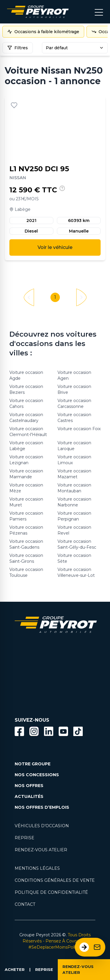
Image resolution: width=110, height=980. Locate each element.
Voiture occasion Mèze (26, 488)
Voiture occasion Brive (74, 389)
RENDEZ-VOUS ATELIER (78, 969)
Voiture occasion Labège (26, 446)
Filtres (18, 48)
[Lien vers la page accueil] (38, 12)
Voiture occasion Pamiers (26, 516)
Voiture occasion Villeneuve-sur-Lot (76, 572)
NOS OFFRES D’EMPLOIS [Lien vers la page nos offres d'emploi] (42, 807)
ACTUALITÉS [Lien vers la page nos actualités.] (29, 796)
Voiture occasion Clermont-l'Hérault (28, 432)
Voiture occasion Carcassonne (74, 403)
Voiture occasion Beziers (26, 389)
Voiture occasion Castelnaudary (26, 418)
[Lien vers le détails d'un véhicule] (55, 178)
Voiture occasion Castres (74, 418)
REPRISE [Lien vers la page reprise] (24, 838)
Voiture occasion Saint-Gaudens (26, 544)
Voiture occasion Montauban (74, 488)
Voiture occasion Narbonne (74, 502)
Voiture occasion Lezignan (26, 460)
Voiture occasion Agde (26, 375)
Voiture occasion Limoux (74, 460)
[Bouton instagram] (34, 731)
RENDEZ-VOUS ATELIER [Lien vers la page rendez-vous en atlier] (41, 850)
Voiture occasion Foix (79, 429)
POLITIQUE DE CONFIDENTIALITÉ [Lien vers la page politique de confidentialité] (51, 892)
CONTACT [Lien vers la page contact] (25, 904)
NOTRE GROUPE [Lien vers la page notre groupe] (33, 764)
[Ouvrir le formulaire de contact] (90, 947)
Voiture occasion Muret (26, 502)
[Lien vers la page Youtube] (63, 732)
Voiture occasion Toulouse (26, 572)
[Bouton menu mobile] (99, 12)
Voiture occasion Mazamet (74, 474)
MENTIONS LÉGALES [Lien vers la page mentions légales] (37, 868)
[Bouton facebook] (19, 731)
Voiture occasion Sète (74, 558)
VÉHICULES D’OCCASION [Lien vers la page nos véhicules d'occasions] (42, 826)
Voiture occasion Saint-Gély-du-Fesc (77, 544)
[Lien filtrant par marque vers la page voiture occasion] (23, 656)
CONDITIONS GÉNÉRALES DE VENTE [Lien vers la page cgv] (55, 880)
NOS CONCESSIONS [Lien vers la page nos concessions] (37, 775)
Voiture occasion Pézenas (26, 530)
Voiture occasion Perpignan (74, 516)
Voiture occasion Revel (74, 530)
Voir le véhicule (55, 247)
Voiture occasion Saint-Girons (26, 558)
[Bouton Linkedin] (49, 731)
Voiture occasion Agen (74, 375)
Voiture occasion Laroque (74, 446)
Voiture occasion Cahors (26, 403)
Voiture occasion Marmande (26, 474)
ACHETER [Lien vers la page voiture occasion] (15, 969)
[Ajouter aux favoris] (14, 105)
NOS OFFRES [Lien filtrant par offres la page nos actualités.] (29, 786)
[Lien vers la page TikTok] (78, 732)
